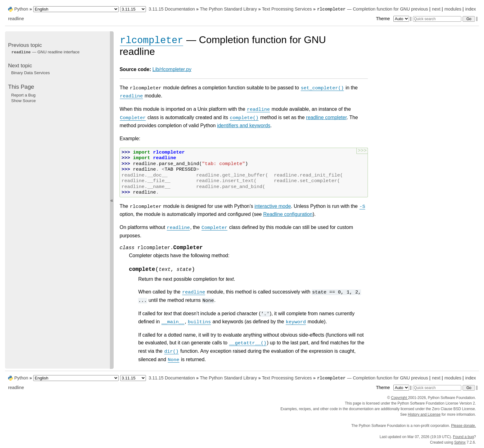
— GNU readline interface (45, 52)
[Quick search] (437, 19)
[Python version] (133, 9)
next (436, 9)
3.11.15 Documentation (172, 9)
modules (453, 9)
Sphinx (460, 442)
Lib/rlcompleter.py (172, 69)
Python (21, 9)
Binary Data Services (30, 73)
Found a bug (463, 437)
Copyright (399, 398)
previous (419, 9)
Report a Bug (23, 95)
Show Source (23, 101)
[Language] (76, 9)
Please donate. (464, 426)
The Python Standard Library (228, 9)
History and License (424, 414)
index (471, 9)
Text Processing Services (287, 9)
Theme (393, 19)
